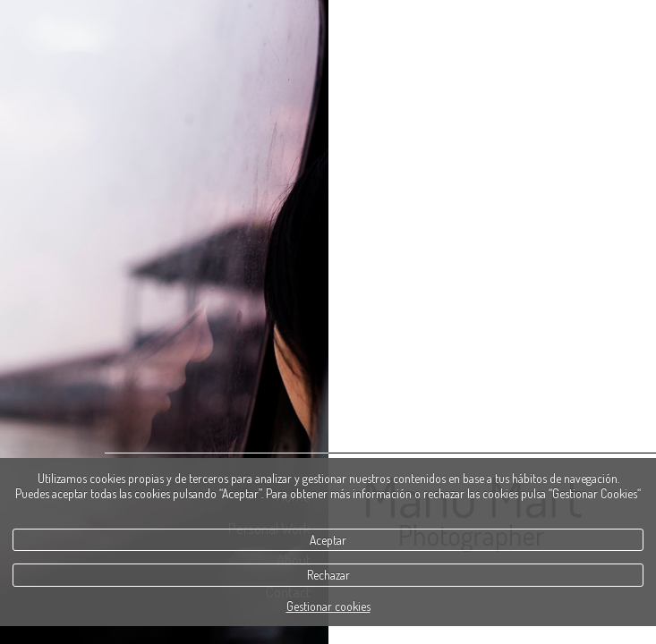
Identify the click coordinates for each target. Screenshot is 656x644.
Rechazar (328, 575)
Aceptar (328, 540)
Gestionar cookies (328, 606)
